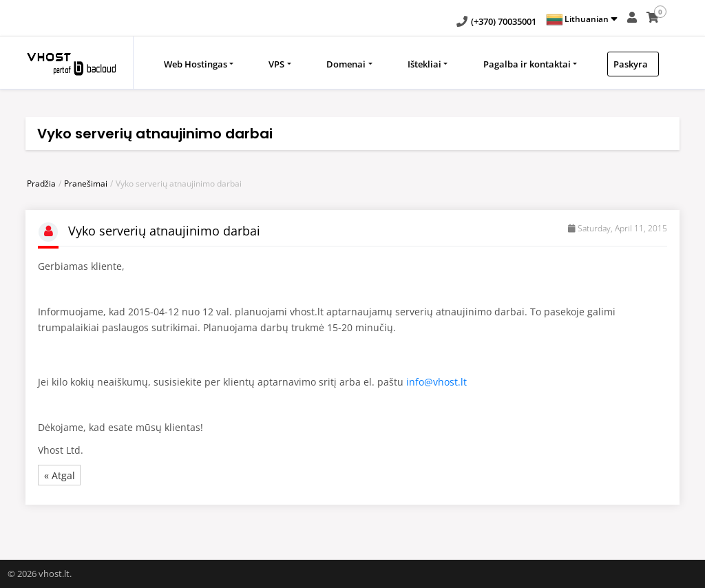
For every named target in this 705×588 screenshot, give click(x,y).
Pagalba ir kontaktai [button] (527, 64)
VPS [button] (276, 64)
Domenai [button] (346, 64)
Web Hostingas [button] (196, 64)
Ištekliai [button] (424, 64)
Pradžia (41, 183)
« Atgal (60, 475)
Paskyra (631, 64)
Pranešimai (86, 183)
